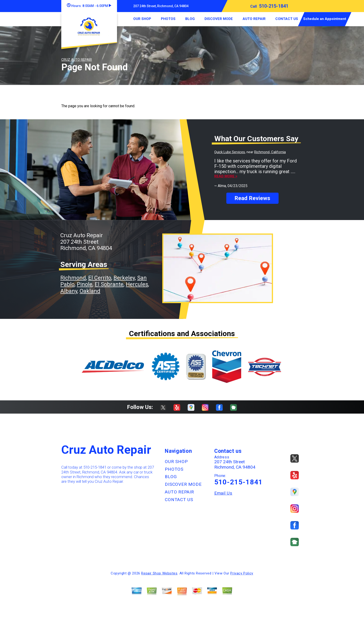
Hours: (89, 6)
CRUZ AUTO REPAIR (77, 60)
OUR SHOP (142, 19)
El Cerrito (100, 278)
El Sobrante (109, 284)
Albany (69, 291)
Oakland (90, 291)
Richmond (73, 278)
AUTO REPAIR (254, 19)
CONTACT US (287, 19)
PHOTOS (168, 19)
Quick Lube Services (230, 152)
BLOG (190, 19)
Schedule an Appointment (325, 19)
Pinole (85, 284)
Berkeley (124, 278)
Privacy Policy (242, 573)
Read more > (226, 176)
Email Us (223, 493)
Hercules (137, 284)
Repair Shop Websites (159, 573)
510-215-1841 (274, 6)
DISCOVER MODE (219, 19)
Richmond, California (270, 152)
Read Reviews (252, 198)
